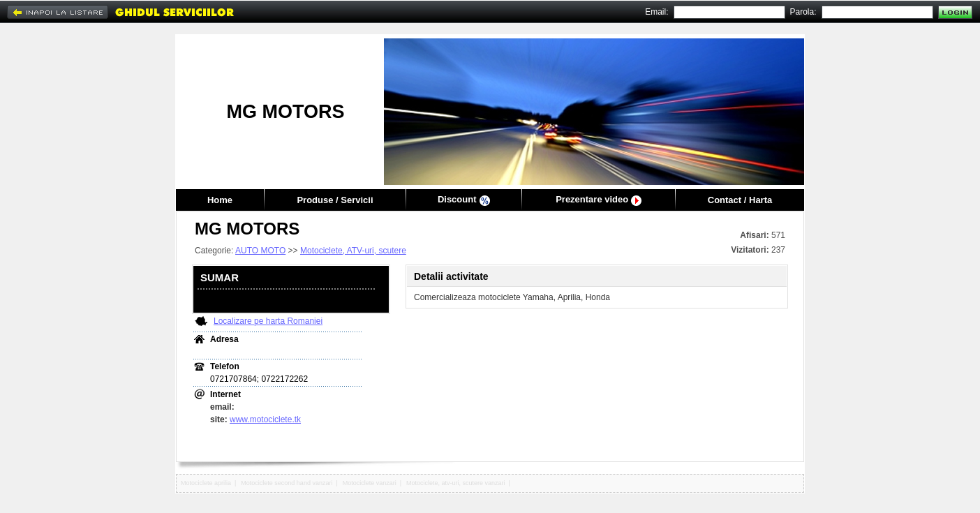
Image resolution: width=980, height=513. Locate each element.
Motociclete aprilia (206, 483)
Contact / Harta (740, 200)
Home (220, 200)
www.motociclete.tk (265, 419)
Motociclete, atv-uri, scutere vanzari (456, 483)
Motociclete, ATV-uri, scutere (353, 251)
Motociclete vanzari (370, 483)
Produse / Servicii (335, 200)
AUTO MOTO (260, 251)
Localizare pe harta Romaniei (268, 321)
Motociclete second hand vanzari (287, 483)
